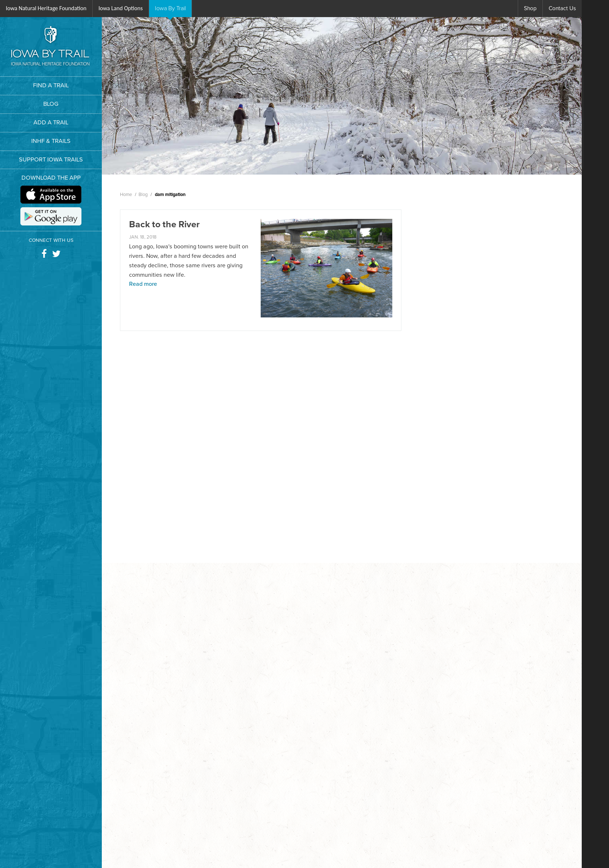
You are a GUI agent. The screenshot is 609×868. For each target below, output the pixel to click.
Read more (143, 284)
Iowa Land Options (121, 8)
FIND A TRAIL (51, 85)
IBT (170, 8)
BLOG (51, 104)
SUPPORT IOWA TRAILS (51, 160)
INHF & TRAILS (51, 141)
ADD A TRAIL (51, 123)
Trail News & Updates (517, 279)
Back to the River (164, 224)
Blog (494, 240)
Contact (562, 8)
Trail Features (506, 260)
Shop (530, 8)
